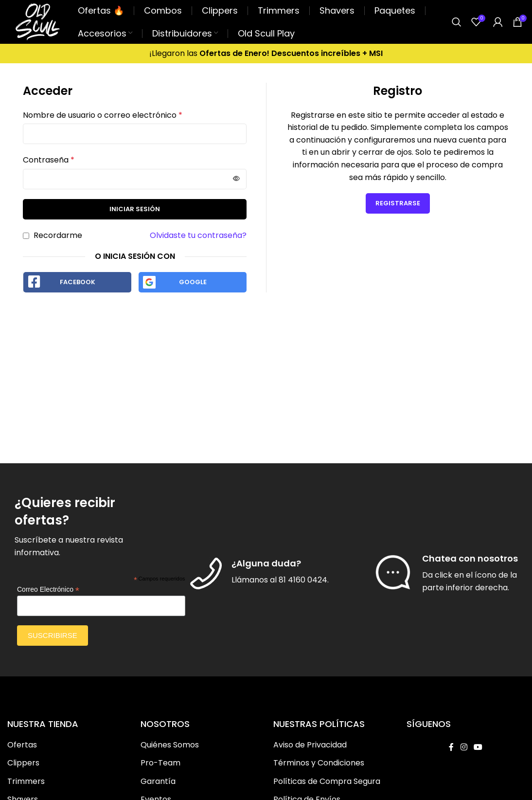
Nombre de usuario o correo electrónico (103, 115)
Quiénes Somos (170, 745)
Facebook (78, 282)
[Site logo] (38, 21)
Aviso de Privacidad (310, 745)
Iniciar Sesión (135, 209)
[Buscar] (457, 22)
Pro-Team (160, 763)
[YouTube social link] (478, 747)
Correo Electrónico (48, 590)
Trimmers (26, 782)
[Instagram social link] (464, 747)
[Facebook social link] (451, 747)
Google (193, 282)
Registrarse (398, 203)
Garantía (158, 782)
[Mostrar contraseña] (236, 179)
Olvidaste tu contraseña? (198, 235)
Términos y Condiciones (319, 763)
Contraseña (49, 160)
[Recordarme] (26, 236)
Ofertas (22, 745)
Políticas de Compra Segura (327, 782)
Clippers (23, 763)
